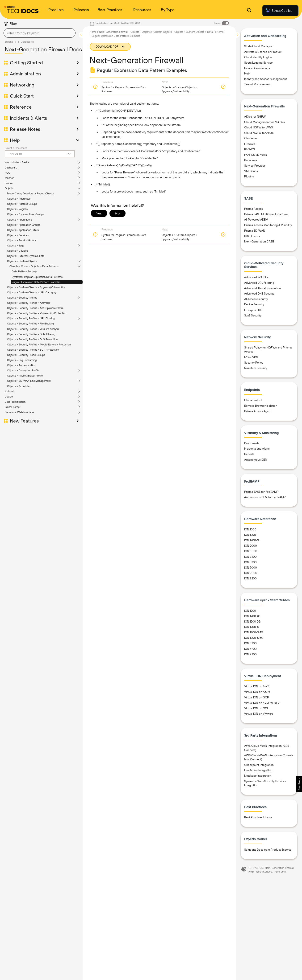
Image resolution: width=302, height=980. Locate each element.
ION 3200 (250, 557)
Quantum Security (256, 368)
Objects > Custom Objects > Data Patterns (34, 266)
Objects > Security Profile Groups (26, 355)
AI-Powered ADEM (256, 220)
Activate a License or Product (263, 52)
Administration (25, 74)
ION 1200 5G (252, 622)
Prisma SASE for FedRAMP (261, 492)
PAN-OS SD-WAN (256, 155)
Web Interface (264, 872)
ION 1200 (250, 535)
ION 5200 (250, 562)
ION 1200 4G (252, 616)
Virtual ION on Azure (257, 692)
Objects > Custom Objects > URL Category (32, 292)
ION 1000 (250, 529)
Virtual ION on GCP (257, 697)
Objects (9, 188)
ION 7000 (251, 568)
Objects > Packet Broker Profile (25, 376)
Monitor (9, 178)
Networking (22, 85)
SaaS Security (253, 316)
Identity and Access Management (266, 79)
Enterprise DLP (254, 310)
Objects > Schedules (19, 386)
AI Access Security (256, 299)
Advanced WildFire (256, 277)
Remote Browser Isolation (261, 406)
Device (9, 397)
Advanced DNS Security (259, 294)
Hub (247, 74)
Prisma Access (254, 209)
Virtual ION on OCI (256, 708)
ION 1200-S (252, 540)
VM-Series (251, 171)
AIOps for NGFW (255, 117)
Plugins (249, 176)
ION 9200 (250, 578)
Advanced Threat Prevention (262, 288)
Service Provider (255, 166)
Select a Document (16, 148)
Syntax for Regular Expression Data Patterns (37, 277)
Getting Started (26, 63)
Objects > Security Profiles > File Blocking (30, 324)
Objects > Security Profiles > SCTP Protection (33, 350)
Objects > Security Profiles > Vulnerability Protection (37, 313)
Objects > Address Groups (22, 204)
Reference (21, 107)
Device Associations (257, 68)
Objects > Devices (17, 251)
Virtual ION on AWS (257, 686)
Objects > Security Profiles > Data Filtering (31, 334)
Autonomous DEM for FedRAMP (265, 497)
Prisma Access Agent (258, 411)
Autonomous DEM (256, 460)
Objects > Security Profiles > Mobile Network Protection (39, 344)
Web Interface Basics (17, 162)
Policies (9, 183)
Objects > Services (18, 235)
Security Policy (254, 363)
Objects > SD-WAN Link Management (29, 381)
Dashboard (11, 168)
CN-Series (251, 138)
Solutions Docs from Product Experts (268, 850)
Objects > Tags (15, 246)
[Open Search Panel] (249, 11)
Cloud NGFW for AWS (258, 127)
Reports (249, 454)
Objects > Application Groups (24, 225)
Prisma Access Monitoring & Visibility (268, 225)
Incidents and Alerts (257, 449)
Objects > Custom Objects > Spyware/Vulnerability (36, 287)
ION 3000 (251, 551)
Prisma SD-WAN (255, 231)
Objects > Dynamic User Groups (25, 214)
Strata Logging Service (258, 63)
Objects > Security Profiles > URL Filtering (31, 318)
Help (15, 140)
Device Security (254, 304)
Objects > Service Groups (22, 240)
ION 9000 (251, 573)
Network (10, 391)
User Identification (15, 402)
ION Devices (252, 236)
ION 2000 (251, 546)
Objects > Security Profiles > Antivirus (28, 303)
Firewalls (250, 144)
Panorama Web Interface (19, 412)
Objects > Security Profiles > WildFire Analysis (33, 329)
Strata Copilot (278, 11)
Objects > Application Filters (23, 230)
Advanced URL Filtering (259, 283)
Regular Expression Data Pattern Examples (36, 282)
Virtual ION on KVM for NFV (262, 703)
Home (93, 32)
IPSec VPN (251, 357)
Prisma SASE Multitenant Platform (266, 214)
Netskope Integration (258, 776)
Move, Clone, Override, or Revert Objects (31, 193)
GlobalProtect (13, 407)
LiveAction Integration (258, 770)
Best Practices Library (258, 817)
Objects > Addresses (19, 199)
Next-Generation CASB (259, 242)
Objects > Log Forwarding (22, 360)
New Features (24, 421)
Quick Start (22, 96)
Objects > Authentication (21, 365)
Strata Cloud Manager (258, 46)
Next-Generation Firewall (113, 32)
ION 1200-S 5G (254, 638)
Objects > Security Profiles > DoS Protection (32, 339)
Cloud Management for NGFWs (264, 122)
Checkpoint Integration (259, 765)
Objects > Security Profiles (22, 298)
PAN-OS (250, 149)
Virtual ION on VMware (259, 714)
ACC (7, 173)
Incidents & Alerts (28, 118)
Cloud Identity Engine (258, 57)
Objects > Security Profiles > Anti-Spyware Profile (35, 308)
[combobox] (40, 33)
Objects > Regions (17, 209)
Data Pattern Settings (24, 271)
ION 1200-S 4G (254, 632)
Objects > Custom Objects (22, 261)
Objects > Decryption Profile (23, 370)
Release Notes (25, 129)
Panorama (251, 160)
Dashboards (252, 443)
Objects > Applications (20, 220)
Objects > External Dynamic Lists (26, 256)
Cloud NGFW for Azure (259, 133)
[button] (299, 784)
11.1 (250, 868)
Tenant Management (257, 84)
